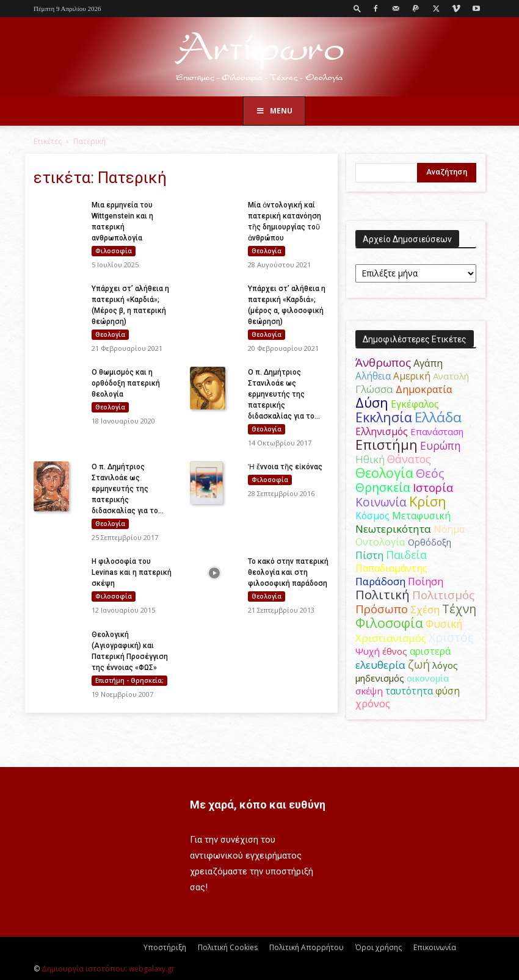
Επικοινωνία (435, 947)
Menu (274, 111)
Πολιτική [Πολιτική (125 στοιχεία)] (383, 595)
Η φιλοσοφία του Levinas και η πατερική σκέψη (132, 572)
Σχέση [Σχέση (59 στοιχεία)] (425, 610)
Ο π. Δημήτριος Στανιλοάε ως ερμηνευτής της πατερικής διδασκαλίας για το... (284, 394)
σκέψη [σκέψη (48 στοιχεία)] (369, 691)
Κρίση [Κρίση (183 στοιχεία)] (428, 501)
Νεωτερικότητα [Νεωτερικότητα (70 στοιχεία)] (393, 529)
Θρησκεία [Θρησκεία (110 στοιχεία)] (383, 487)
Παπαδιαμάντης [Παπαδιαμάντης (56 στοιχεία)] (391, 568)
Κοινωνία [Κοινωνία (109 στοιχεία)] (381, 502)
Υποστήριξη (165, 947)
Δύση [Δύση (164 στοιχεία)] (372, 402)
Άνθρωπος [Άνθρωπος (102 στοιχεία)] (383, 362)
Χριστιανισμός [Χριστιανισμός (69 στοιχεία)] (391, 638)
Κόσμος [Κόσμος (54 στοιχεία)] (372, 516)
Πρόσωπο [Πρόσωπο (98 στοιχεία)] (382, 609)
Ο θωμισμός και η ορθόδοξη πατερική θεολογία (126, 383)
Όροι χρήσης (379, 947)
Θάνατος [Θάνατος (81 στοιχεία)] (409, 459)
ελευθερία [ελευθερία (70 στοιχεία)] (380, 665)
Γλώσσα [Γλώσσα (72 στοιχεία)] (374, 389)
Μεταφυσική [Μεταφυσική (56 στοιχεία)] (421, 516)
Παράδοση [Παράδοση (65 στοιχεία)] (380, 581)
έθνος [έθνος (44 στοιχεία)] (395, 651)
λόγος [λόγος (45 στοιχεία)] (445, 665)
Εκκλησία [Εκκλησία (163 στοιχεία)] (384, 417)
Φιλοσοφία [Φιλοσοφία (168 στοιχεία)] (389, 623)
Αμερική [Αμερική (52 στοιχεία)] (412, 376)
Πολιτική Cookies (228, 947)
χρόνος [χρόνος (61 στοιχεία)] (373, 704)
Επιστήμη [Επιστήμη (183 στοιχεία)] (387, 445)
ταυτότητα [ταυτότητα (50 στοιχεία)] (409, 691)
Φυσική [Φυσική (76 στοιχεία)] (444, 624)
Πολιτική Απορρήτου (307, 947)
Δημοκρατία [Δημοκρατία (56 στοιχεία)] (424, 389)
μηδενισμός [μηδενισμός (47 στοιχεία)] (380, 678)
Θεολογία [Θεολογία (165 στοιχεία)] (384, 473)
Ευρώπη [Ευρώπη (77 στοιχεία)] (441, 445)
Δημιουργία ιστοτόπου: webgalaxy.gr (108, 969)
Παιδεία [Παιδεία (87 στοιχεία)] (406, 555)
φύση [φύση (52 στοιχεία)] (448, 691)
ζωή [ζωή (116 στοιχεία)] (419, 664)
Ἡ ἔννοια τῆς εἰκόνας (285, 467)
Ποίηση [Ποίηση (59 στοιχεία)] (426, 582)
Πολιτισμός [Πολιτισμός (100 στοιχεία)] (443, 595)
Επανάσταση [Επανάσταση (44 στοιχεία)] (437, 431)
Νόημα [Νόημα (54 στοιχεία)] (449, 529)
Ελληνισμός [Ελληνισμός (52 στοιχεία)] (382, 431)
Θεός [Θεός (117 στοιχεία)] (430, 473)
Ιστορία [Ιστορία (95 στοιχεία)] (433, 487)
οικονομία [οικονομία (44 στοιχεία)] (428, 678)
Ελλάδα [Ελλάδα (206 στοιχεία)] (438, 417)
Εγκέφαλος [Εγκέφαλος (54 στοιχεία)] (415, 404)
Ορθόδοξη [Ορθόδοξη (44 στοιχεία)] (430, 542)
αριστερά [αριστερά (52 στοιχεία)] (430, 651)
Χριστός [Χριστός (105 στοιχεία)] (451, 637)
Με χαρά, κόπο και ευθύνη (258, 805)
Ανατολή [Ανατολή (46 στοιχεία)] (451, 376)
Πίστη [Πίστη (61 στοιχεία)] (369, 555)
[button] (357, 8)
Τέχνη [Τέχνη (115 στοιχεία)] (459, 609)
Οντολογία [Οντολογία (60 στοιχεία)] (380, 542)
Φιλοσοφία (114, 251)
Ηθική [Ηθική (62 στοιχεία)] (370, 459)
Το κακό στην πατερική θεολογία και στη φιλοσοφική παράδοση (288, 572)
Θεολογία (267, 251)
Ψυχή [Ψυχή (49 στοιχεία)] (368, 651)
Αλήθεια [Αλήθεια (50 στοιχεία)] (373, 376)
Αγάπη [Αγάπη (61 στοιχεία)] (428, 363)
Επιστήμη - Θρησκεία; (129, 680)
